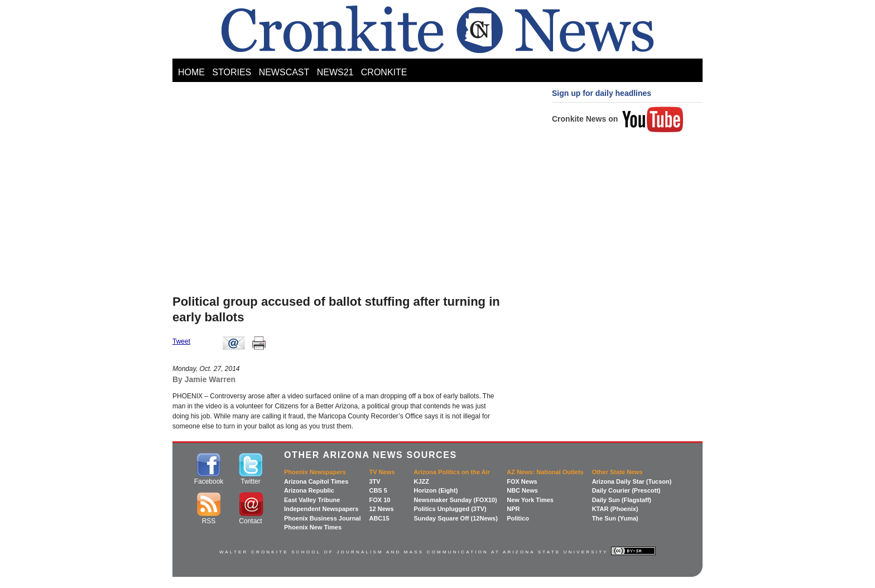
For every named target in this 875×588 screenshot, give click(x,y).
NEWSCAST (284, 72)
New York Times (530, 500)
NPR (513, 509)
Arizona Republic (309, 490)
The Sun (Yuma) (615, 518)
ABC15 (379, 518)
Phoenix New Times (313, 527)
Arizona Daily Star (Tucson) (632, 481)
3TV (374, 481)
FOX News (522, 481)
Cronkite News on (618, 119)
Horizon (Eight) (436, 490)
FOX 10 (379, 500)
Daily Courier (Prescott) (626, 490)
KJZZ (421, 481)
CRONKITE (384, 72)
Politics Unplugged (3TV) (450, 509)
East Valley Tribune (312, 500)
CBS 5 (378, 490)
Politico (518, 518)
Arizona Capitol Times (316, 481)
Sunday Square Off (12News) (455, 518)
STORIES (232, 72)
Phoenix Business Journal (323, 518)
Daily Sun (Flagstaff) (622, 500)
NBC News (522, 490)
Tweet (181, 341)
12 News (381, 509)
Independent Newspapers (321, 509)
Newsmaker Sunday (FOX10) (455, 500)
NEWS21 (335, 72)
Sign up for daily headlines (602, 93)
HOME (191, 72)
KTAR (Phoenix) (615, 509)
